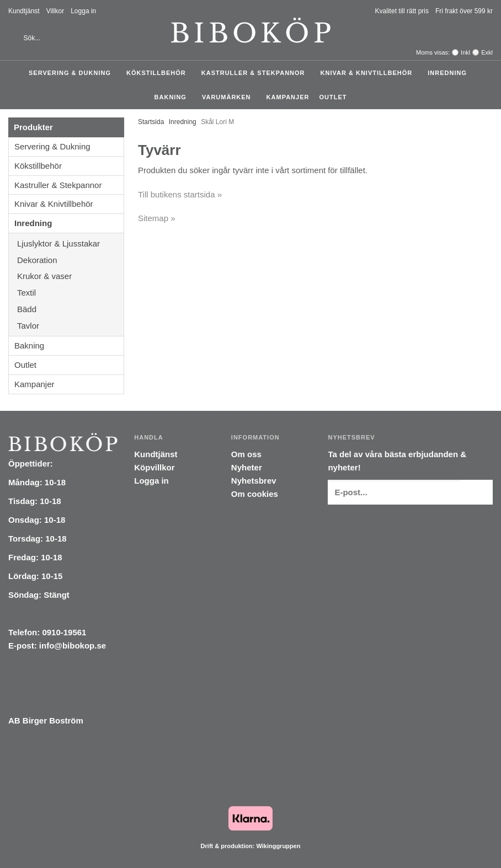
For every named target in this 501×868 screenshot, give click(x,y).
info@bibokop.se (73, 645)
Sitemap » (157, 218)
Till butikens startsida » (180, 194)
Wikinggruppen (278, 846)
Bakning (173, 97)
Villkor (55, 11)
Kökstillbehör (159, 73)
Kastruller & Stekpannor (256, 73)
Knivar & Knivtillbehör (369, 73)
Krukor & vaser (70, 276)
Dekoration (70, 260)
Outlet (333, 97)
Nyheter (247, 467)
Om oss (246, 454)
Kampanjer (288, 97)
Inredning (450, 73)
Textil (70, 293)
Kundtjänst (24, 11)
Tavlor (28, 326)
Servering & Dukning (73, 73)
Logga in (83, 11)
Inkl (465, 52)
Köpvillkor (154, 467)
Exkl (487, 52)
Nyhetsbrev (254, 481)
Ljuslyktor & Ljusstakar (70, 243)
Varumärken (229, 97)
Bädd (70, 309)
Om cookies (255, 494)
